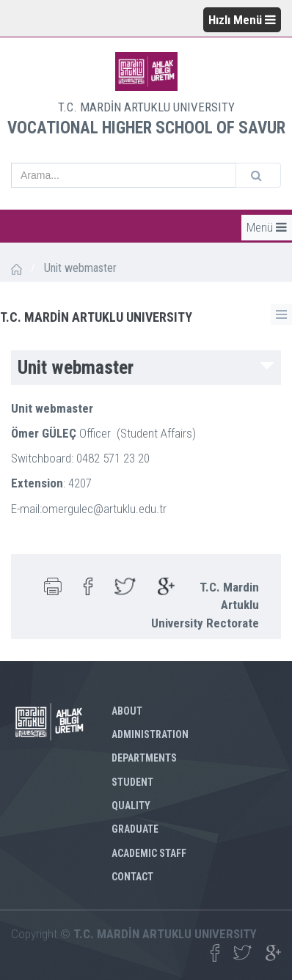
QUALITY (131, 806)
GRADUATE (135, 829)
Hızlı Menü (242, 20)
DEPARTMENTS (144, 758)
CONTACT (132, 877)
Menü (267, 227)
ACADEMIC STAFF (149, 853)
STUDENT (132, 782)
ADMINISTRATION (150, 734)
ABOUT (127, 711)
